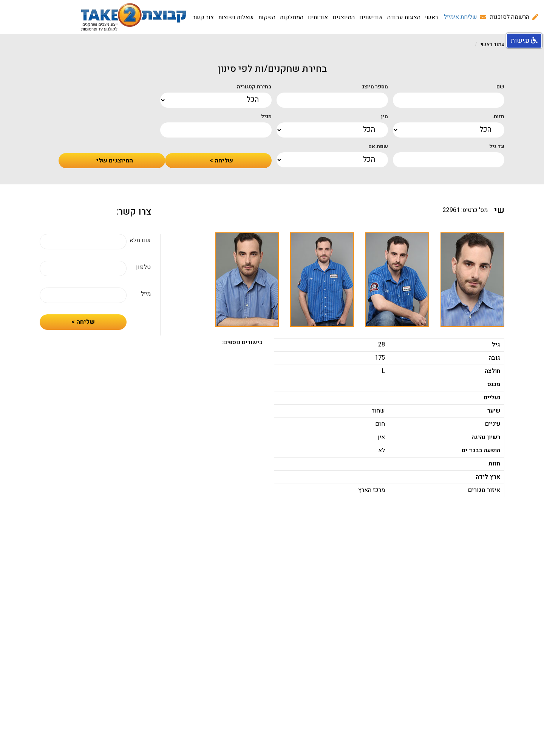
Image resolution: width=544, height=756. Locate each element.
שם (500, 87)
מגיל (266, 117)
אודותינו (318, 17)
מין (385, 117)
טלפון (143, 267)
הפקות (267, 17)
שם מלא (140, 240)
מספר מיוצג (375, 87)
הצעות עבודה (404, 17)
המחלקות (292, 17)
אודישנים (371, 17)
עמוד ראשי (492, 44)
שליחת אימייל (461, 17)
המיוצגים (344, 17)
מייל (146, 294)
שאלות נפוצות (236, 17)
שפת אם (378, 147)
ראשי (431, 17)
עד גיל (497, 147)
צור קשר (203, 17)
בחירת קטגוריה (254, 87)
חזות (499, 117)
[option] (472, 280)
